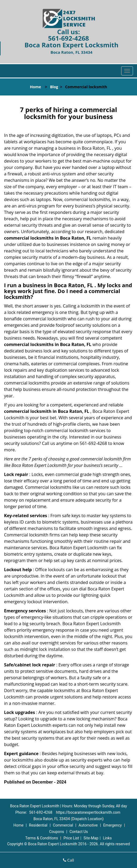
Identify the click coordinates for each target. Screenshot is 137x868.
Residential (38, 825)
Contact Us (79, 832)
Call (68, 860)
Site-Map (91, 838)
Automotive (88, 825)
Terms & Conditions (42, 838)
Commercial (63, 825)
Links (107, 838)
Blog (54, 87)
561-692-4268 (68, 38)
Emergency (112, 825)
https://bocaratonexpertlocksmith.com (88, 812)
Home (36, 87)
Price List (71, 838)
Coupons (57, 832)
